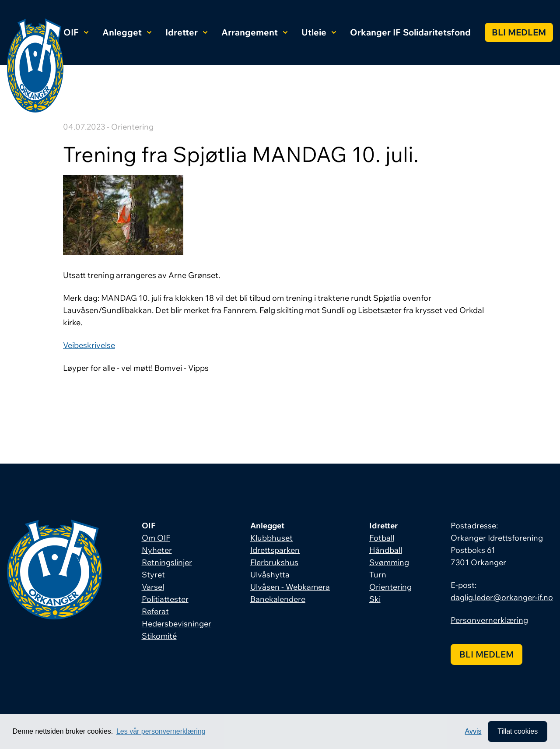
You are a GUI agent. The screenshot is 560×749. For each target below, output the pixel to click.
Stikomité (159, 636)
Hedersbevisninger (177, 624)
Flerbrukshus (274, 562)
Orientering (390, 587)
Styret (153, 575)
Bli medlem (519, 32)
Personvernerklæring (489, 620)
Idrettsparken (275, 550)
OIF (76, 32)
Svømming (389, 562)
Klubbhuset (271, 538)
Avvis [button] (473, 731)
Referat (155, 611)
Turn (378, 575)
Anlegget (127, 32)
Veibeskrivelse (89, 345)
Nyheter (157, 550)
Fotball (382, 538)
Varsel (153, 587)
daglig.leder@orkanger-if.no (502, 597)
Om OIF (156, 538)
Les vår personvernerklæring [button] (161, 731)
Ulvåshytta (270, 575)
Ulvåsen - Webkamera (290, 587)
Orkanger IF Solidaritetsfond (410, 32)
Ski (375, 599)
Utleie (319, 32)
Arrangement (254, 32)
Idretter (186, 32)
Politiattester (165, 599)
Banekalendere (278, 599)
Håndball (386, 550)
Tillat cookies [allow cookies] (518, 731)
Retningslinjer (167, 562)
